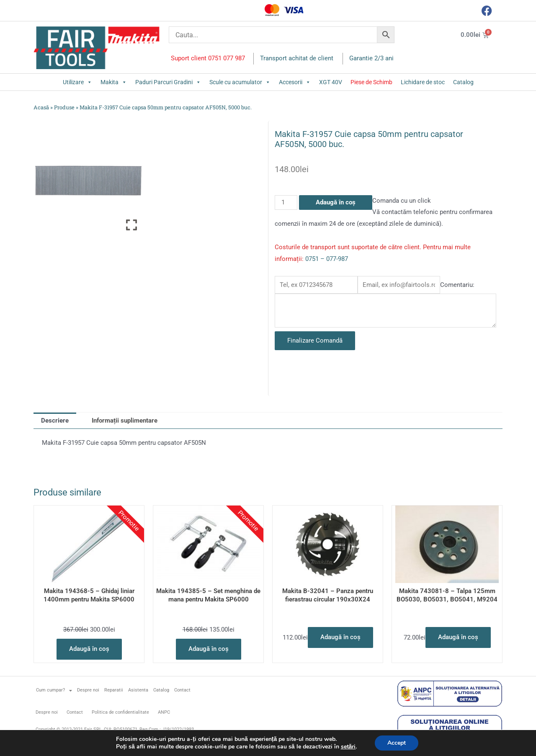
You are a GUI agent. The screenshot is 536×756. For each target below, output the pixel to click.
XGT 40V (331, 82)
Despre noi (88, 690)
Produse (64, 107)
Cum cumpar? (54, 690)
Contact (182, 690)
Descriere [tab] (55, 421)
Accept (397, 743)
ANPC (164, 712)
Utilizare (77, 82)
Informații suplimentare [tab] (125, 421)
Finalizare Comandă (315, 341)
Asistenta (138, 690)
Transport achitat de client (297, 58)
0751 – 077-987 (327, 259)
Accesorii (295, 82)
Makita (114, 82)
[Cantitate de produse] (286, 203)
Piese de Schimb (371, 82)
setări (348, 747)
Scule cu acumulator (240, 82)
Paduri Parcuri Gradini (168, 82)
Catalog (463, 82)
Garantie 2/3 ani (371, 58)
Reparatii (114, 690)
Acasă (41, 107)
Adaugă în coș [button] (89, 649)
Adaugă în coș (336, 202)
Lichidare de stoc (423, 82)
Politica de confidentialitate (120, 712)
